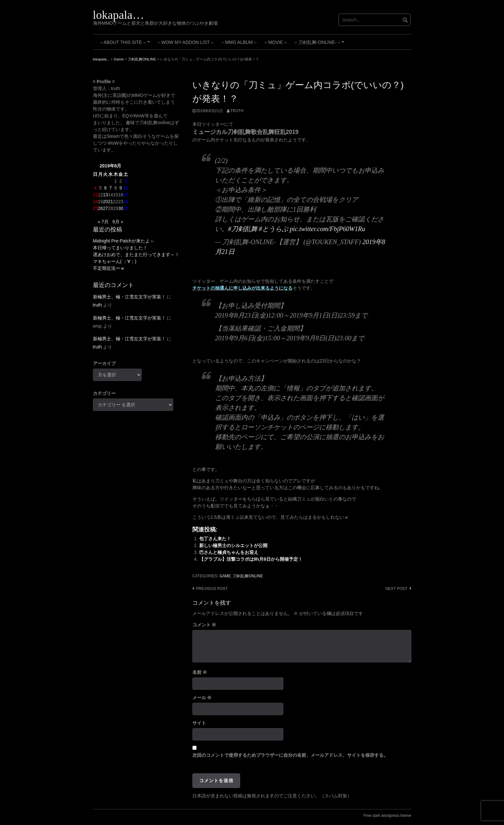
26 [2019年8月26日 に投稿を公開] (100, 208)
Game (225, 576)
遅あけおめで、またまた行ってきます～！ (136, 255)
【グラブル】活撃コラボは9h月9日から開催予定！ (251, 559)
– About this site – (126, 45)
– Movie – (276, 42)
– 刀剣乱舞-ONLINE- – (320, 45)
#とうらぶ (274, 229)
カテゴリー (104, 393)
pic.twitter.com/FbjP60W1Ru (328, 229)
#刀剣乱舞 (243, 229)
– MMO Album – (239, 42)
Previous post (212, 589)
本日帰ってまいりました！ (120, 248)
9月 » (118, 222)
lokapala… (119, 15)
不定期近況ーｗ (109, 268)
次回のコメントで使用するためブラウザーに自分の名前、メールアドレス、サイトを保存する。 (290, 755)
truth (237, 111)
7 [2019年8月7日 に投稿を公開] (110, 188)
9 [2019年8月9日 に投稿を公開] (121, 188)
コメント (204, 625)
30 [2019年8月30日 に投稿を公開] (121, 208)
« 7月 (103, 222)
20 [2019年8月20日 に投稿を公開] (106, 202)
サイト (199, 723)
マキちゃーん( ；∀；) (115, 261)
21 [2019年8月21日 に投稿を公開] (110, 202)
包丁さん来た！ (215, 539)
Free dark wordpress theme (388, 816)
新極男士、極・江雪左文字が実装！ (129, 297)
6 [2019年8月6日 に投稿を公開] (106, 188)
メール (202, 698)
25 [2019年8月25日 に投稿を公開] (96, 208)
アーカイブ (104, 363)
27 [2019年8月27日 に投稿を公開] (106, 208)
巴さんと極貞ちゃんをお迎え (229, 552)
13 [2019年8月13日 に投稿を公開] (106, 195)
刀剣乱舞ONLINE (248, 576)
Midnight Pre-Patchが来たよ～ (124, 241)
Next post (396, 589)
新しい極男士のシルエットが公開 (233, 545)
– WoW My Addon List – (186, 42)
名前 (200, 672)
